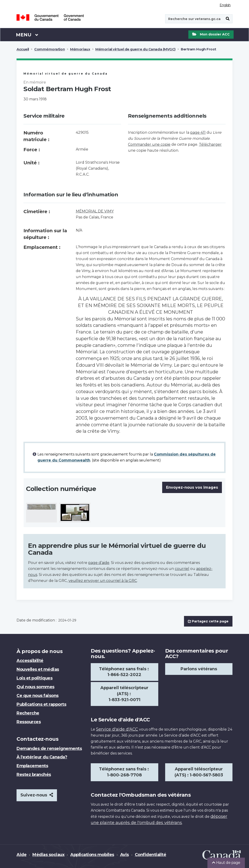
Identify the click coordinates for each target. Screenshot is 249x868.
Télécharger (210, 144)
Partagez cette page (208, 621)
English (225, 5)
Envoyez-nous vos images (192, 487)
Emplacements (32, 766)
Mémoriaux (80, 49)
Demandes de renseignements (49, 749)
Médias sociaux (48, 855)
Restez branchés (34, 775)
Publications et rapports (41, 704)
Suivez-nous (37, 795)
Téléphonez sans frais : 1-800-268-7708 (124, 772)
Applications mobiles (92, 855)
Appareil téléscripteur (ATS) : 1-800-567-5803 (199, 772)
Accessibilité (30, 661)
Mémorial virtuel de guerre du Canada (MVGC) (135, 49)
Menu (27, 35)
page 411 (198, 132)
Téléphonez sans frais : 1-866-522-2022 (124, 672)
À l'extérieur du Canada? (42, 757)
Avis (124, 855)
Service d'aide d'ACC (117, 729)
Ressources (29, 722)
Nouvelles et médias (38, 669)
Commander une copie (149, 144)
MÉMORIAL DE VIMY (95, 211)
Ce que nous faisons (38, 696)
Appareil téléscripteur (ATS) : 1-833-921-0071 (124, 694)
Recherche (28, 713)
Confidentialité (151, 855)
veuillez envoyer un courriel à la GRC (103, 581)
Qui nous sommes (35, 687)
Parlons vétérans (199, 669)
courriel (182, 569)
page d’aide (99, 563)
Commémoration (50, 49)
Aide (21, 855)
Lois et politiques (34, 678)
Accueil (23, 49)
